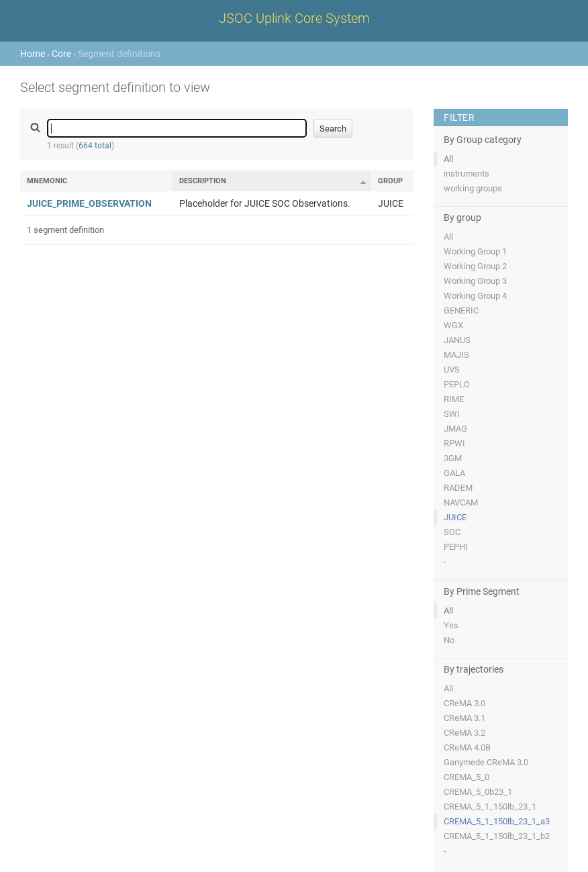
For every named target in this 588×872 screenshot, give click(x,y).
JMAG (455, 429)
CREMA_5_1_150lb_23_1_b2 (497, 836)
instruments (467, 174)
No (449, 640)
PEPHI (456, 547)
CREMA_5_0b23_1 (478, 792)
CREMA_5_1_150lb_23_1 (490, 807)
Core (61, 54)
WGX (453, 325)
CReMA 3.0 (464, 703)
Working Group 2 (475, 266)
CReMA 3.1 (464, 718)
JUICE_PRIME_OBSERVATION (89, 203)
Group (390, 181)
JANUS (457, 340)
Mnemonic (47, 181)
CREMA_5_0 (467, 777)
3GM (453, 458)
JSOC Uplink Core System (294, 18)
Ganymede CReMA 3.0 (486, 762)
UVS (452, 370)
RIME (454, 399)
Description (203, 181)
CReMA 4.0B (467, 747)
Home (33, 54)
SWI (452, 414)
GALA (454, 473)
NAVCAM (461, 502)
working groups (473, 188)
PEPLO (457, 384)
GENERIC (461, 310)
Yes (451, 625)
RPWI (454, 443)
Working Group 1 (475, 251)
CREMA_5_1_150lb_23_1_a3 (497, 821)
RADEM (458, 488)
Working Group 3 (475, 281)
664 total (95, 146)
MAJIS (456, 355)
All (448, 159)
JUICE (455, 517)
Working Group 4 (475, 296)
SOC (452, 532)
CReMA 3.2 (464, 733)
